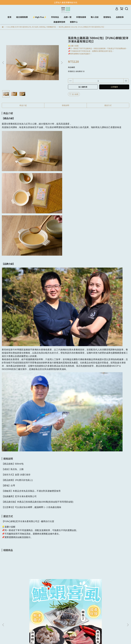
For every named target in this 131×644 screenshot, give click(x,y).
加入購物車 (83, 87)
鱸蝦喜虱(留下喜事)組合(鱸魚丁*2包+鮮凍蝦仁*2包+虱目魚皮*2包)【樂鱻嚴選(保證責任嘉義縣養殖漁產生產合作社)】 (19, 584)
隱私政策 (35, 617)
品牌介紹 (35, 610)
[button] (62, 63)
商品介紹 (23, 105)
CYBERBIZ (61, 638)
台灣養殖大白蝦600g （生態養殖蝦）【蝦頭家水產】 (112, 584)
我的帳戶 (35, 614)
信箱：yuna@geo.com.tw (71, 617)
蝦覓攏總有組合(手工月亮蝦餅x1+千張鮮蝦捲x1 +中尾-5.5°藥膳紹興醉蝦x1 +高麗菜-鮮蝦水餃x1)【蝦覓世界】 (50, 584)
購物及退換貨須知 (38, 621)
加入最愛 (74, 94)
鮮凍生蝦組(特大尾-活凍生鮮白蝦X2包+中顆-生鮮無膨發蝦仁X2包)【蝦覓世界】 (81, 584)
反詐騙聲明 (36, 625)
